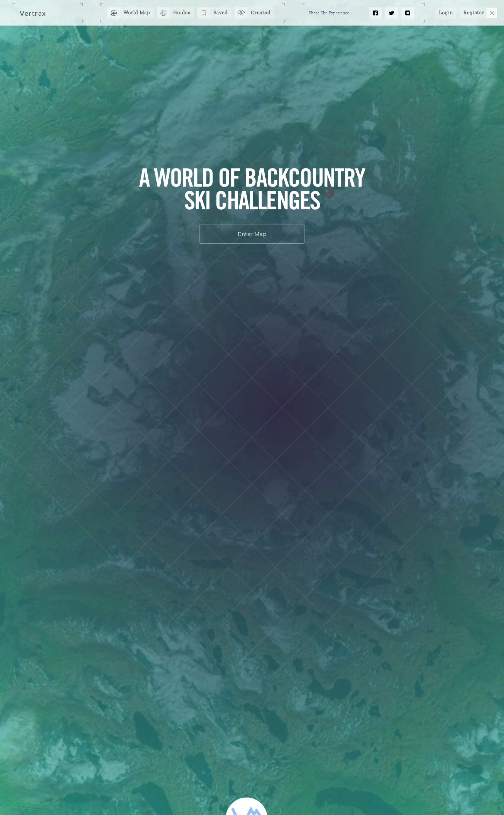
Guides (182, 13)
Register (474, 13)
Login (446, 13)
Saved (221, 13)
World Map (137, 13)
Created (261, 13)
